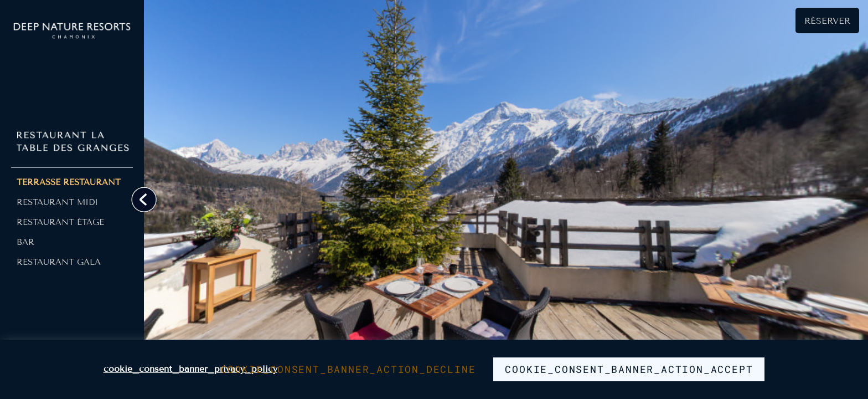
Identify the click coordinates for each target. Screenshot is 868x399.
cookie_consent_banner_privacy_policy (190, 369)
